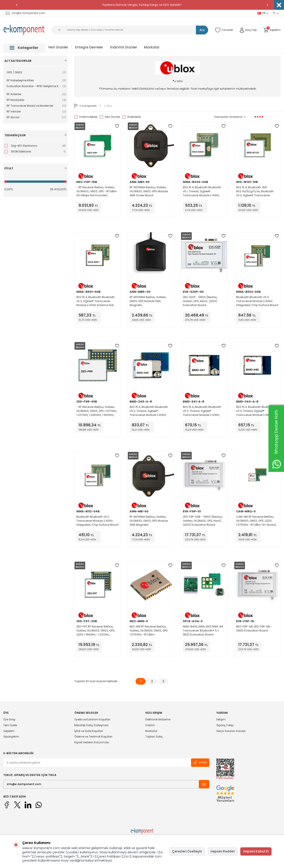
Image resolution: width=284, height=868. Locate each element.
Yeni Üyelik (10, 725)
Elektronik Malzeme (158, 720)
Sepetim (9, 731)
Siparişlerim (11, 737)
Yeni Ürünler (58, 47)
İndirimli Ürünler (124, 47)
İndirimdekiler (86, 117)
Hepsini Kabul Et (256, 851)
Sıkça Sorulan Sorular (231, 731)
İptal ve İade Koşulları (89, 731)
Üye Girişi (9, 720)
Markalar (152, 47)
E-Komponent (85, 106)
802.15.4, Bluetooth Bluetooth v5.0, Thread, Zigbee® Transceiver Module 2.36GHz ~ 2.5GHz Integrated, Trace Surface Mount (256, 411)
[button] (17, 5)
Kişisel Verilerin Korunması (92, 742)
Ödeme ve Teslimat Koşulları (93, 737)
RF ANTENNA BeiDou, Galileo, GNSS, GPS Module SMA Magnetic (148, 301)
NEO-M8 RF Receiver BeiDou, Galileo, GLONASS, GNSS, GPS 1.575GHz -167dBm (149, 630)
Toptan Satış (154, 737)
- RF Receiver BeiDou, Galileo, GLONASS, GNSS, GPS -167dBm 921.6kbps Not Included (97, 191)
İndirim (150, 725)
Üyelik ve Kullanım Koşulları (92, 720)
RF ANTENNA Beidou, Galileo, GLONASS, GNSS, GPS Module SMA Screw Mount (149, 191)
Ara (202, 30)
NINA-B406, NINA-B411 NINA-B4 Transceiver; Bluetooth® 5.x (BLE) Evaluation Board (203, 630)
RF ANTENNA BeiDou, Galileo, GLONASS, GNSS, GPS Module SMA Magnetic (149, 521)
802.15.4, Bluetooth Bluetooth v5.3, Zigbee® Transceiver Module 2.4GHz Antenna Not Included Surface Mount (96, 301)
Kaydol (200, 763)
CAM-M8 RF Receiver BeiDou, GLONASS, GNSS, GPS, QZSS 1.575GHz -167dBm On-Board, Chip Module (256, 521)
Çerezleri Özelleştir (187, 851)
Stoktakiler (132, 117)
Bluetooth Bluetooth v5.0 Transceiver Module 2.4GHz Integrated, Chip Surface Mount (257, 301)
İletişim (221, 720)
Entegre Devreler (89, 47)
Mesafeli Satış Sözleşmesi (91, 725)
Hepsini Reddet (223, 851)
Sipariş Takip (225, 725)
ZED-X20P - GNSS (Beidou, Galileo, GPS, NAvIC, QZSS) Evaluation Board (200, 301)
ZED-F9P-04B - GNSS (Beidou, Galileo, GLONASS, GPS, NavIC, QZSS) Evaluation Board (203, 521)
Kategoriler (24, 48)
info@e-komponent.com (26, 13)
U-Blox (108, 106)
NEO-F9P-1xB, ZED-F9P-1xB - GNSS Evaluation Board (254, 628)
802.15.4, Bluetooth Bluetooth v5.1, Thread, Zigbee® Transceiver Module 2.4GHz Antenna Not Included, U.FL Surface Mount (202, 191)
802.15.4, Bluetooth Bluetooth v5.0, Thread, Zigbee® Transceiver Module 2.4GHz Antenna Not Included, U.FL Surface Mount (149, 411)
